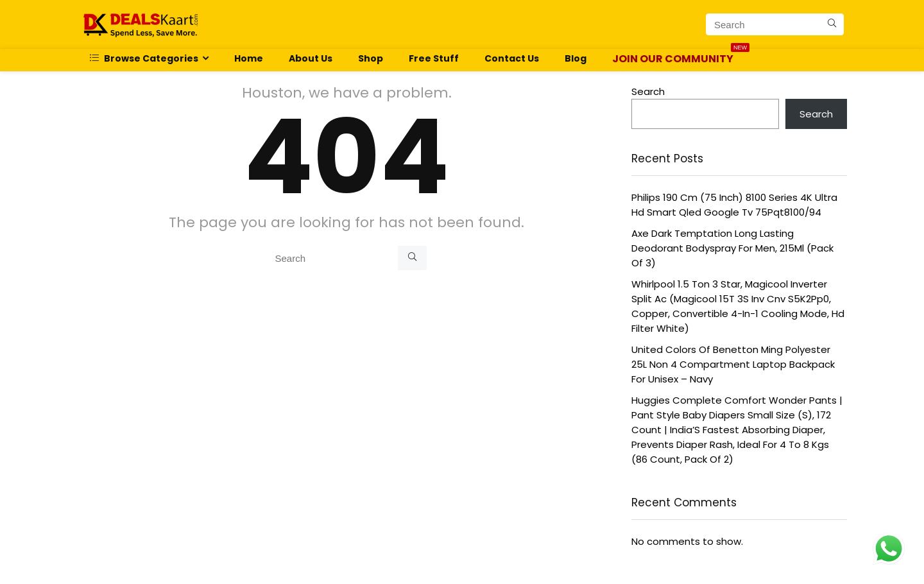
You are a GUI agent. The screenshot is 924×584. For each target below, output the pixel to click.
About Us (311, 58)
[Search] (832, 24)
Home (249, 58)
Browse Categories (144, 58)
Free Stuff (434, 58)
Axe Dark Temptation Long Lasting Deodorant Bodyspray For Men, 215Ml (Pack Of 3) (732, 248)
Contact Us (512, 58)
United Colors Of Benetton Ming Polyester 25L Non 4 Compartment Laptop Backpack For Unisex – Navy (733, 364)
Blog (576, 58)
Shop (371, 58)
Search (648, 91)
